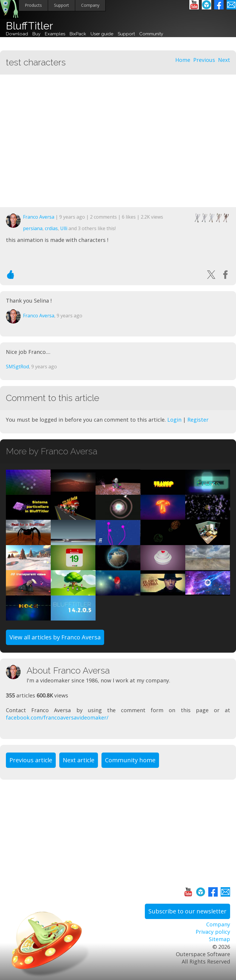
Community (151, 34)
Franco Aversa (39, 217)
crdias (51, 228)
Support (62, 5)
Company (90, 5)
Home (183, 60)
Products (33, 5)
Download (17, 34)
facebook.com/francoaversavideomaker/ (57, 717)
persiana (33, 228)
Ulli (64, 228)
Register (198, 420)
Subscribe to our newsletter (187, 911)
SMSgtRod (17, 367)
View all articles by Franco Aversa (55, 637)
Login (174, 420)
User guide (102, 34)
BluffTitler (29, 26)
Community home (130, 760)
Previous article (31, 760)
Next (224, 60)
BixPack (78, 34)
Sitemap (219, 939)
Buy (36, 34)
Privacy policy (213, 932)
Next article (79, 760)
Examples (55, 34)
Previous (204, 60)
